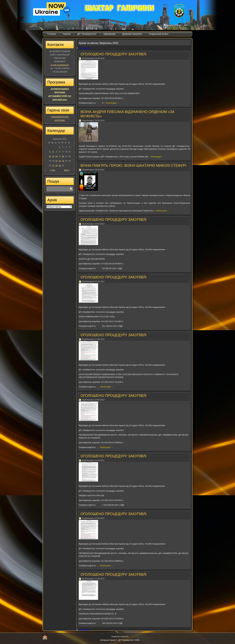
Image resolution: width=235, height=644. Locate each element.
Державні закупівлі (132, 34)
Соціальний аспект (159, 34)
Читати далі (112, 103)
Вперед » (86, 48)
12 (50, 156)
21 (56, 161)
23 (63, 161)
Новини (67, 34)
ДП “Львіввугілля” (87, 34)
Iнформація (110, 34)
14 (56, 156)
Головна (52, 34)
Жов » (67, 170)
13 (53, 156)
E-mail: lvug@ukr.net (60, 65)
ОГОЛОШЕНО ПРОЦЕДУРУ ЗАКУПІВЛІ (113, 54)
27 (53, 165)
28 (56, 165)
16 (63, 156)
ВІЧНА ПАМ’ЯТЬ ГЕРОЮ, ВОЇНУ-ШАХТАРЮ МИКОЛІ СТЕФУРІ (133, 165)
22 (60, 161)
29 (60, 165)
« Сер (53, 170)
